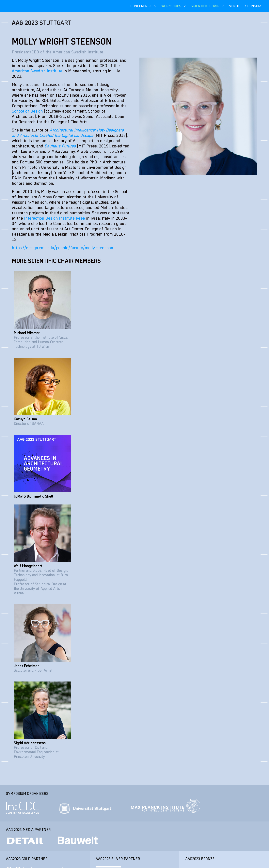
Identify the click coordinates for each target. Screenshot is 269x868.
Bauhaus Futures (60, 146)
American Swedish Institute (37, 71)
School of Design (27, 111)
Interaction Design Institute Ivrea (55, 218)
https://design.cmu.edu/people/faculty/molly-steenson (63, 248)
